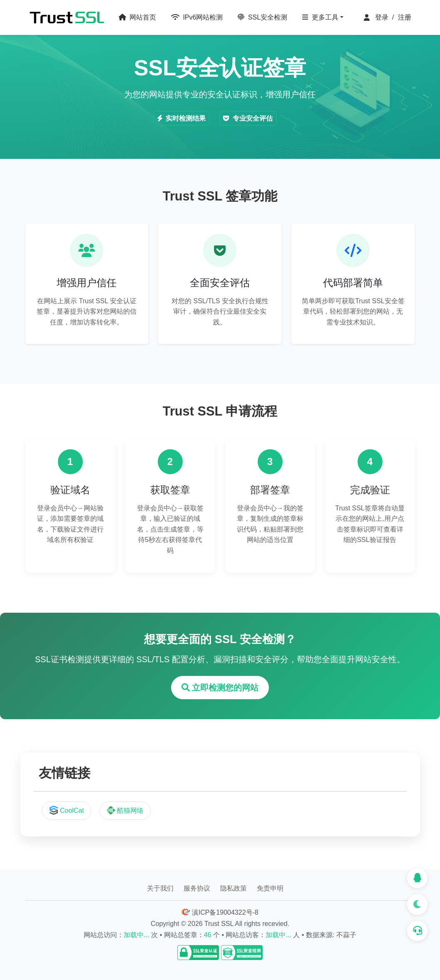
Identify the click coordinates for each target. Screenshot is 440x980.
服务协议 (197, 888)
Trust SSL (219, 924)
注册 (405, 17)
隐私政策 (234, 888)
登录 (382, 17)
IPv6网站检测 (197, 17)
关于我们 (160, 888)
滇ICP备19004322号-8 (220, 912)
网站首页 (137, 17)
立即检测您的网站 (220, 688)
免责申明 (270, 888)
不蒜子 (346, 935)
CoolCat (67, 810)
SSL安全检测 (262, 17)
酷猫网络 (125, 810)
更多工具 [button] (320, 17)
